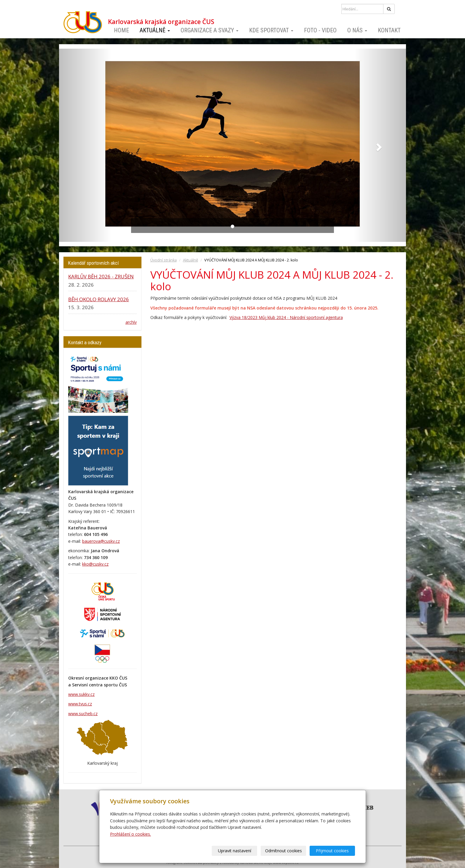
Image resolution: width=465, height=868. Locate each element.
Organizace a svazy (210, 30)
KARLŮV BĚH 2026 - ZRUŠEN (101, 276)
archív (131, 322)
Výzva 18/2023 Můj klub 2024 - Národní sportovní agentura (286, 317)
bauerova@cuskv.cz (101, 541)
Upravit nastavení (235, 851)
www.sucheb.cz (83, 714)
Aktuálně (155, 30)
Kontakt (389, 30)
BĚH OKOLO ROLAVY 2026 (99, 299)
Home (121, 30)
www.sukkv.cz (81, 694)
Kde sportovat (271, 30)
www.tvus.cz (80, 704)
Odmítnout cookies (284, 851)
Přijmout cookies (332, 851)
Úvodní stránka (164, 260)
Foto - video (320, 30)
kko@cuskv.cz (95, 564)
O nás (357, 30)
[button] (85, 145)
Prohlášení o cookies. (130, 834)
